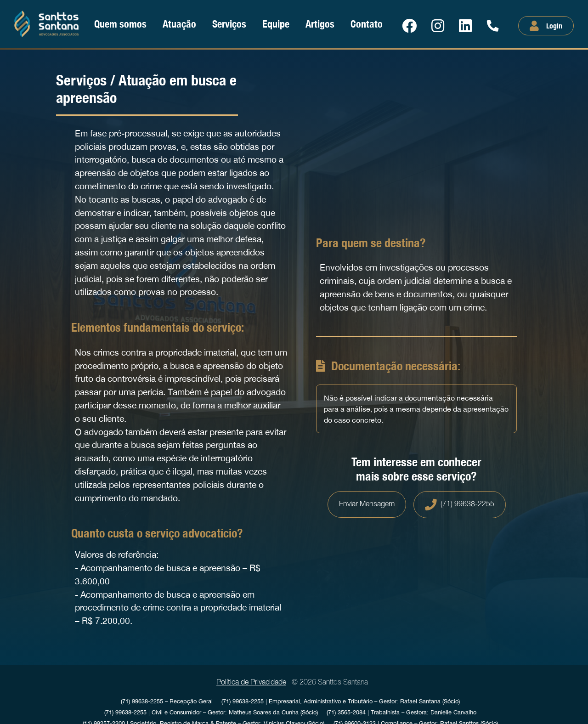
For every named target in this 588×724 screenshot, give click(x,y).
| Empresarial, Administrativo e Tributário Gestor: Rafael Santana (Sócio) (341, 701)
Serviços (229, 24)
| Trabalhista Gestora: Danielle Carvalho (401, 712)
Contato (367, 24)
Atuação (179, 24)
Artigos (320, 24)
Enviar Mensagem (367, 504)
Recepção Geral (167, 701)
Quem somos (120, 24)
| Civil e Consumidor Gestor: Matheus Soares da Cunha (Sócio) (211, 712)
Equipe (276, 24)
